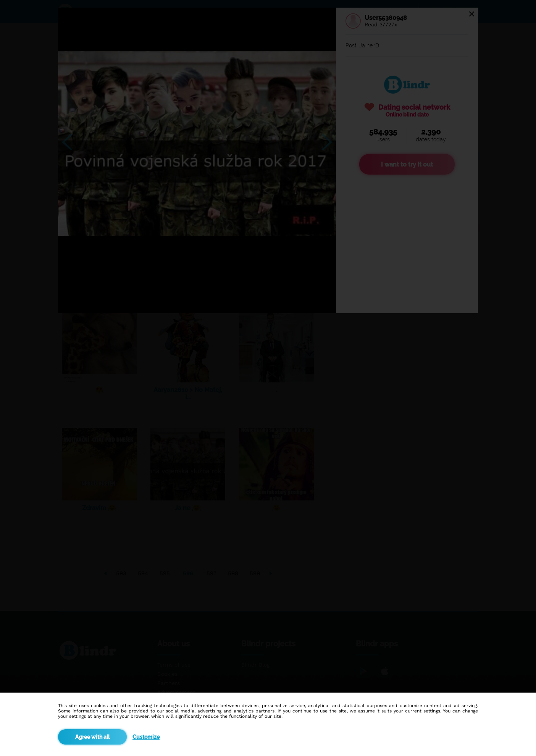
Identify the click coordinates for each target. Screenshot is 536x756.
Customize (146, 737)
